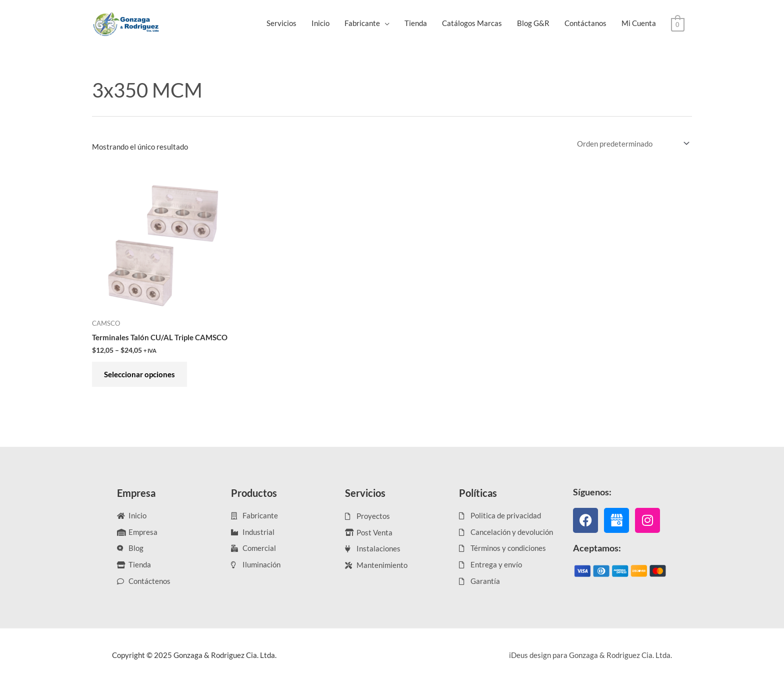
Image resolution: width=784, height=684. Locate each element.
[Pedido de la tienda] (631, 144)
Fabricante (362, 23)
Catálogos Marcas (472, 23)
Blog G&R (533, 23)
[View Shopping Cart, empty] (678, 24)
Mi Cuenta (639, 23)
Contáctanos (585, 23)
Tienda (416, 23)
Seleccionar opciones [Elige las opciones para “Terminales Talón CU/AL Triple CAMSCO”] (140, 375)
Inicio (320, 23)
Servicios (281, 23)
